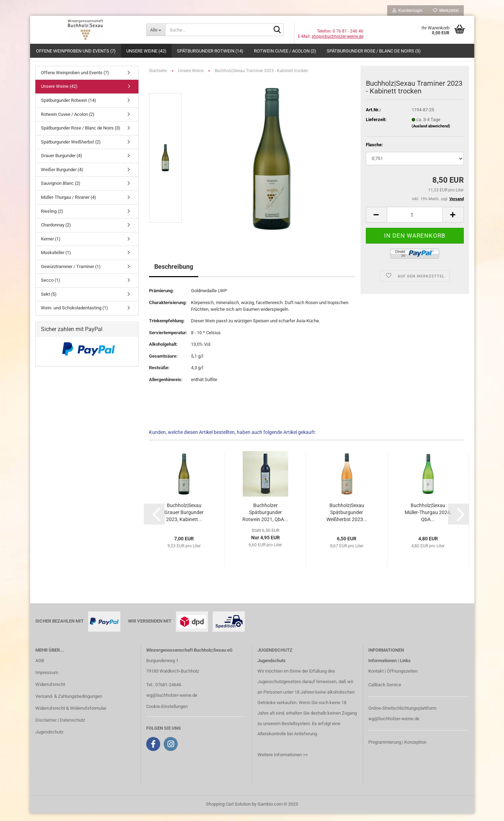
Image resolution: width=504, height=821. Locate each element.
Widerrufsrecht (50, 692)
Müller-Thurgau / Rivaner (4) (69, 205)
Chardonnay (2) (56, 233)
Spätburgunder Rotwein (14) (210, 51)
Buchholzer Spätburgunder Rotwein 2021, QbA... (265, 520)
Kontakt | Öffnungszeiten (393, 679)
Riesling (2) (52, 219)
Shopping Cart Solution (228, 812)
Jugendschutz (49, 740)
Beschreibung (174, 275)
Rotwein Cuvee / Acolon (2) (285, 51)
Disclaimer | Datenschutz (60, 728)
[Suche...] (156, 30)
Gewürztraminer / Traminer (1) (71, 274)
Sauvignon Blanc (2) (61, 191)
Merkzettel (446, 10)
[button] (376, 223)
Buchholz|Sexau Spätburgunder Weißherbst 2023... (347, 520)
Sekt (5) (49, 302)
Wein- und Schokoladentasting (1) (74, 316)
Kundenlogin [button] (407, 10)
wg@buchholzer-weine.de (172, 703)
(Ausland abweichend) (431, 134)
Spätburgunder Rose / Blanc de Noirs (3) (374, 51)
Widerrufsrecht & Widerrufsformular (71, 716)
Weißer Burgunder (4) (62, 177)
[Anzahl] (415, 223)
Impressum (47, 680)
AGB (40, 668)
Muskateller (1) (56, 260)
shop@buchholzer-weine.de (338, 36)
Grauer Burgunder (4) (62, 163)
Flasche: (374, 152)
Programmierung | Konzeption (397, 750)
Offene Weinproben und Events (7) (76, 51)
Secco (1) (51, 288)
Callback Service (385, 692)
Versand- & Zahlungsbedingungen (69, 704)
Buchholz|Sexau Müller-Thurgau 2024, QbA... (428, 520)
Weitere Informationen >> (283, 762)
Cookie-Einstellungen (167, 714)
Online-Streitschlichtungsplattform (402, 716)
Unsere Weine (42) (146, 51)
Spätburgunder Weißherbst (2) (71, 150)
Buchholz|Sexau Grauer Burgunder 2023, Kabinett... (184, 520)
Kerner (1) (51, 247)
